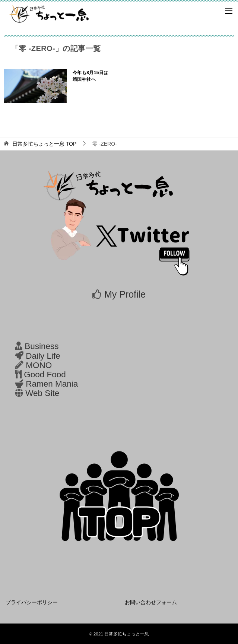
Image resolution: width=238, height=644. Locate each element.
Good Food (45, 375)
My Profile (125, 294)
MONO (39, 365)
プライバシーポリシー (32, 602)
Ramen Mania (52, 384)
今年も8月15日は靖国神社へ (91, 76)
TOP (44, 144)
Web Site (42, 393)
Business (42, 346)
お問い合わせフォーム (151, 602)
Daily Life (43, 356)
